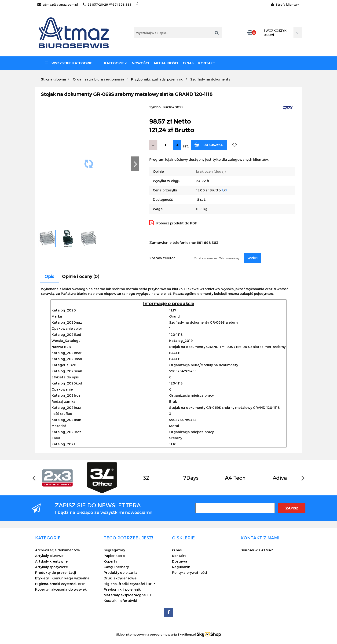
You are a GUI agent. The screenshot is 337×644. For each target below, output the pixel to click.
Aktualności (166, 63)
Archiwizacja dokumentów (58, 550)
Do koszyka (209, 145)
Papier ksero (114, 556)
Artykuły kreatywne (51, 561)
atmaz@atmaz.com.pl (58, 4)
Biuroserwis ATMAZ (257, 550)
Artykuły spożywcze (51, 567)
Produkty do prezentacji (56, 573)
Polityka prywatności (190, 573)
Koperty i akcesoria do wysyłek (61, 589)
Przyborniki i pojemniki (123, 589)
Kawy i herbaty (116, 567)
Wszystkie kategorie (68, 63)
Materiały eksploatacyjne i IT (128, 595)
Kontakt (207, 63)
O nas (188, 63)
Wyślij (253, 258)
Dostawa (180, 561)
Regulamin (181, 567)
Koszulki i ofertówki (120, 601)
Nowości (140, 63)
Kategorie (116, 63)
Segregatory (114, 550)
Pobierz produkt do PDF (173, 223)
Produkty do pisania (121, 573)
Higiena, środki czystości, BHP (60, 584)
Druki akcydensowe (120, 578)
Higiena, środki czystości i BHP (129, 584)
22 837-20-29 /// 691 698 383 (107, 4)
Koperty (110, 561)
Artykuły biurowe (49, 556)
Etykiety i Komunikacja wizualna (62, 578)
